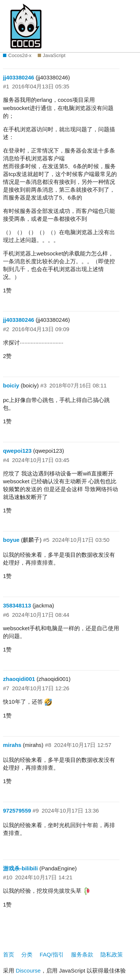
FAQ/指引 (52, 954)
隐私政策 (112, 954)
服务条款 (82, 954)
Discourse (28, 970)
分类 (27, 954)
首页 (9, 954)
